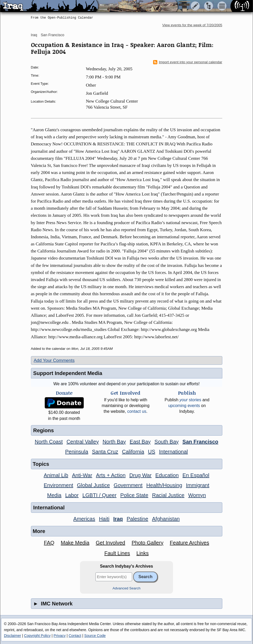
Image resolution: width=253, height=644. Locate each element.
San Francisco (53, 35)
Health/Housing (164, 485)
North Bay (114, 442)
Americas (84, 519)
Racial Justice (168, 495)
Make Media (75, 543)
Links (142, 553)
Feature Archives (190, 543)
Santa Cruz (105, 452)
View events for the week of (192, 25)
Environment (58, 485)
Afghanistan (166, 519)
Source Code (95, 636)
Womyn (197, 495)
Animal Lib (56, 475)
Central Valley (83, 442)
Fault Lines (117, 553)
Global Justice (94, 485)
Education (167, 475)
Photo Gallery (147, 543)
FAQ (49, 543)
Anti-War (82, 475)
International (173, 452)
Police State (134, 495)
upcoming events (184, 406)
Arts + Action (111, 475)
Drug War (140, 475)
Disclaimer (12, 636)
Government (128, 485)
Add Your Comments (54, 360)
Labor (72, 495)
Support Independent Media (68, 373)
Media (54, 495)
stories (190, 400)
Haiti (104, 519)
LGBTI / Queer (99, 495)
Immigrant (198, 485)
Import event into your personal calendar (188, 62)
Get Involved (110, 543)
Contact (75, 636)
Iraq (34, 35)
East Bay (140, 442)
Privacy (60, 636)
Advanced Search (126, 588)
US (152, 452)
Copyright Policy (37, 636)
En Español (196, 475)
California (133, 452)
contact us (137, 411)
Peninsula (77, 452)
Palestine (137, 519)
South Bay (166, 442)
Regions (44, 430)
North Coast (49, 442)
